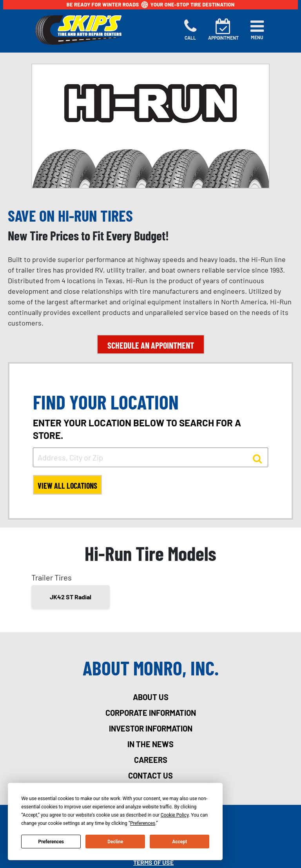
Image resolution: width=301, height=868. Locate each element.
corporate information (151, 713)
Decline (115, 842)
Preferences (51, 842)
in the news (150, 744)
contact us (150, 775)
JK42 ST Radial (71, 597)
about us (151, 697)
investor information (151, 728)
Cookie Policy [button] (175, 815)
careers (151, 760)
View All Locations (67, 486)
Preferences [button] (143, 823)
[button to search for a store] (257, 458)
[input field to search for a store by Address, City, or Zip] (150, 457)
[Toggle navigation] (257, 30)
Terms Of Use (153, 862)
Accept (180, 842)
